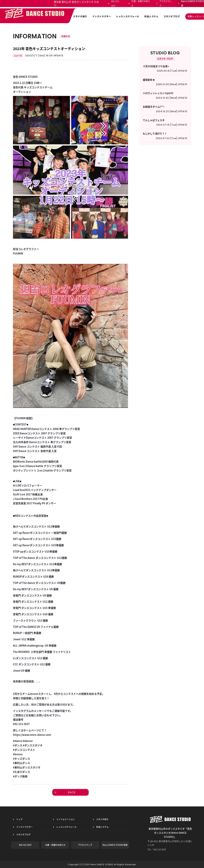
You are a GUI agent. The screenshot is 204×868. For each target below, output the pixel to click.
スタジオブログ (172, 16)
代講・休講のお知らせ (141, 4)
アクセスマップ (165, 4)
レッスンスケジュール (128, 16)
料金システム (151, 16)
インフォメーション (57, 16)
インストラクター (102, 16)
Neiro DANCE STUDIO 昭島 (115, 845)
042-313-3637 (115, 4)
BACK (72, 792)
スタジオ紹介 (80, 16)
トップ (19, 819)
